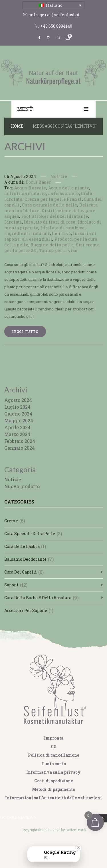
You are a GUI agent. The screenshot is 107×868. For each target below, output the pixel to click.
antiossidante (64, 194)
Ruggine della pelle (52, 245)
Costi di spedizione (53, 781)
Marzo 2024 (17, 434)
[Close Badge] (78, 848)
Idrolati (13, 222)
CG (54, 747)
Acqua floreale (30, 188)
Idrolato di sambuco (62, 228)
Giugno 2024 (18, 414)
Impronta (54, 738)
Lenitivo (61, 233)
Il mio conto (54, 764)
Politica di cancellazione (53, 755)
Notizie (59, 176)
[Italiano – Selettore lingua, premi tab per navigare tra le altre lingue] (53, 5)
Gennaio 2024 (20, 448)
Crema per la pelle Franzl (53, 199)
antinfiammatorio (25, 194)
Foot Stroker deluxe (43, 216)
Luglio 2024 (17, 407)
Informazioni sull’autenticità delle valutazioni (53, 798)
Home (17, 126)
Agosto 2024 (18, 400)
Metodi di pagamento (53, 789)
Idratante (77, 216)
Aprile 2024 (17, 427)
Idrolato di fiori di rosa (50, 222)
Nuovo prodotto (22, 486)
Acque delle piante (69, 188)
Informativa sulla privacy (53, 772)
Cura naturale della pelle (50, 205)
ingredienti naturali (27, 233)
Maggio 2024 (19, 420)
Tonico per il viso (58, 250)
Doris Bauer (39, 182)
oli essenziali (37, 239)
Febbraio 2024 (20, 441)
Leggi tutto (25, 331)
